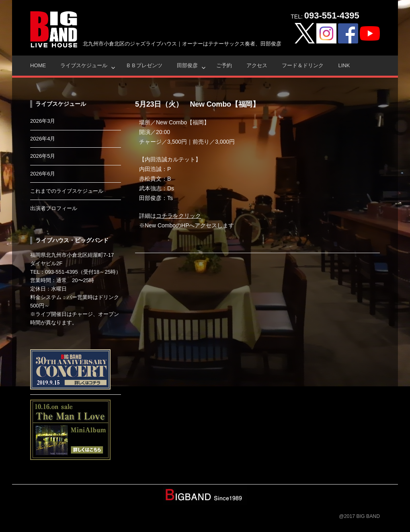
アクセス (257, 65)
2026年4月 (43, 139)
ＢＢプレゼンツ (144, 65)
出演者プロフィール (54, 208)
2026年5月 (43, 156)
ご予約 (224, 65)
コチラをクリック (178, 216)
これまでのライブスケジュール (67, 191)
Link (344, 65)
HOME (38, 65)
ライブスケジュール (84, 65)
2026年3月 (43, 121)
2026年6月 (43, 174)
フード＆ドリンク (303, 65)
